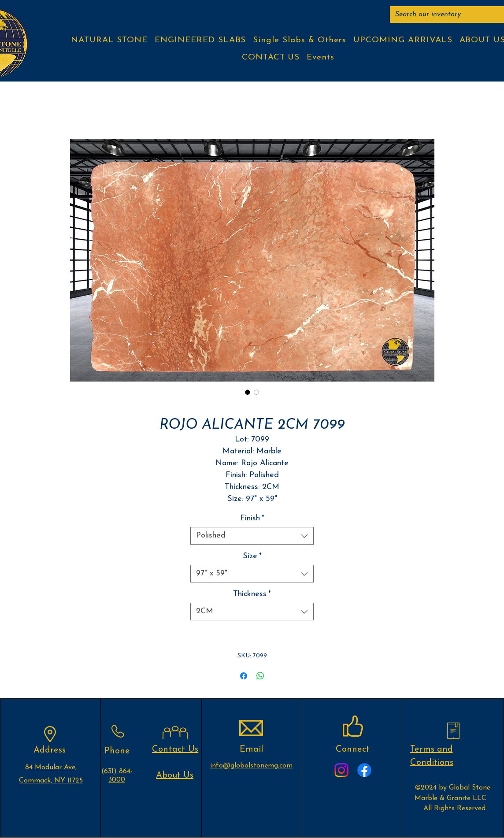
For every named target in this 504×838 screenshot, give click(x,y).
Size (252, 556)
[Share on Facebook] (244, 676)
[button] (109, 40)
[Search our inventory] (450, 15)
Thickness (252, 594)
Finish (252, 518)
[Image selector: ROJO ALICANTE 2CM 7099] (248, 392)
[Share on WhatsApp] (260, 676)
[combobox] (252, 536)
